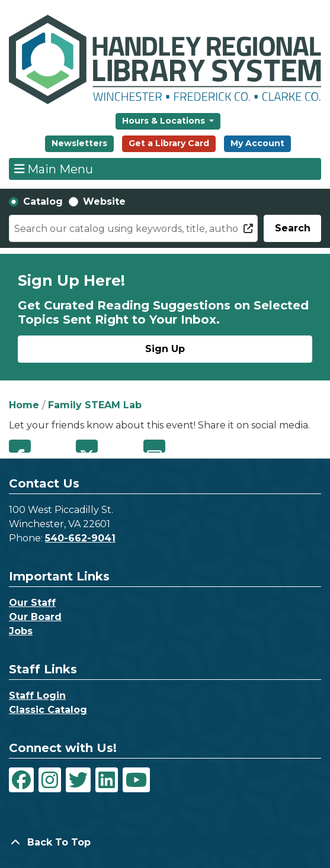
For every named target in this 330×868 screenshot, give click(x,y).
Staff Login (37, 696)
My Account (257, 143)
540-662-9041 (80, 538)
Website (104, 201)
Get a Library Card (169, 143)
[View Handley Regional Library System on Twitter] (78, 780)
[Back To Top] (165, 843)
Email (154, 446)
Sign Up (165, 349)
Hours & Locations (165, 121)
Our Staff (32, 603)
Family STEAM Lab (95, 405)
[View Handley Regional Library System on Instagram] (50, 780)
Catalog (43, 201)
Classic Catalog (48, 710)
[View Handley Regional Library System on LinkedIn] (107, 780)
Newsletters (79, 143)
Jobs (21, 631)
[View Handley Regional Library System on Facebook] (21, 780)
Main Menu (54, 169)
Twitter (87, 446)
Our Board (35, 617)
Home (24, 405)
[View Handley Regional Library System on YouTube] (136, 780)
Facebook (20, 446)
